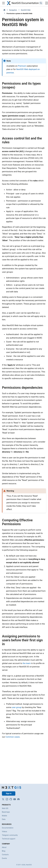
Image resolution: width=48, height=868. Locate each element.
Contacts (5, 855)
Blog (4, 851)
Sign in (9, 793)
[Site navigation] (3, 3)
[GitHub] (11, 799)
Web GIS (5, 808)
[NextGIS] (11, 787)
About (4, 847)
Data (4, 819)
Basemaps (6, 812)
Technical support (9, 839)
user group (17, 707)
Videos (4, 832)
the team (27, 663)
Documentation (8, 828)
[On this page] (47, 3)
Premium (22, 66)
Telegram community (10, 835)
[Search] (41, 3)
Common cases (13, 737)
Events (4, 858)
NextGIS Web (26, 10)
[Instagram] (7, 799)
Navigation (13, 10)
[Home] (4, 10)
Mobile (4, 816)
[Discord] (18, 799)
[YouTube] (15, 799)
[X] (3, 799)
